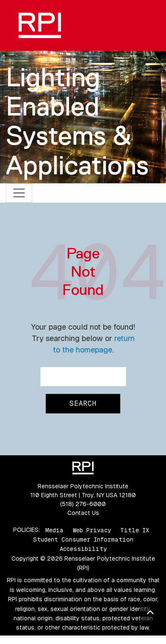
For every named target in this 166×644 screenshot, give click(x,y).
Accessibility (83, 549)
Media (54, 530)
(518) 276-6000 (83, 504)
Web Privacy (92, 530)
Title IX (135, 530)
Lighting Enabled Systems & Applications (77, 121)
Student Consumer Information (83, 539)
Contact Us (83, 513)
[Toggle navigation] (19, 193)
